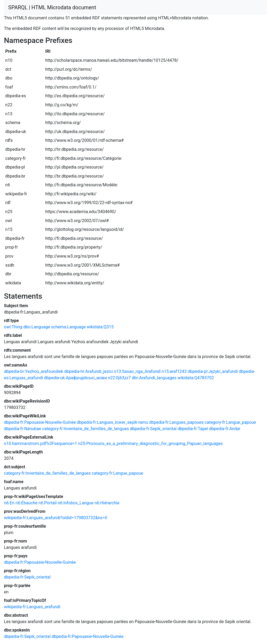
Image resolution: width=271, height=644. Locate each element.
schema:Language (68, 327)
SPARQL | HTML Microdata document (52, 7)
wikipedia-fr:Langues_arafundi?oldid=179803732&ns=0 (56, 518)
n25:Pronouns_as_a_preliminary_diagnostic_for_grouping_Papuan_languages (150, 444)
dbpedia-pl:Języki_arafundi (213, 371)
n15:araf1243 (174, 371)
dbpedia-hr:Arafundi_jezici (89, 371)
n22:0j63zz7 (119, 378)
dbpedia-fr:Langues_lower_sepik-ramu (112, 422)
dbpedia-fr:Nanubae (22, 429)
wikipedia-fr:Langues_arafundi (32, 607)
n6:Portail (48, 503)
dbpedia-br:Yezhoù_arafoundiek (34, 371)
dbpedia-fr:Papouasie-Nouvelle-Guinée (40, 422)
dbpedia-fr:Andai (225, 429)
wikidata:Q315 (100, 327)
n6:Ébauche (27, 503)
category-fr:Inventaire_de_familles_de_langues (85, 429)
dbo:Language (37, 327)
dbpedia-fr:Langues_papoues (177, 422)
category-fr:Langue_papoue (230, 422)
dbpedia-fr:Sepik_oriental (153, 429)
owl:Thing (13, 327)
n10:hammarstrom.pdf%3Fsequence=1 (40, 444)
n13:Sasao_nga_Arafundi (137, 371)
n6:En (9, 503)
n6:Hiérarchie (107, 503)
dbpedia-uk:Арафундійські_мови (75, 378)
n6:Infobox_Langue (76, 503)
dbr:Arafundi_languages (154, 378)
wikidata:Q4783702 (196, 378)
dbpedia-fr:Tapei (193, 429)
